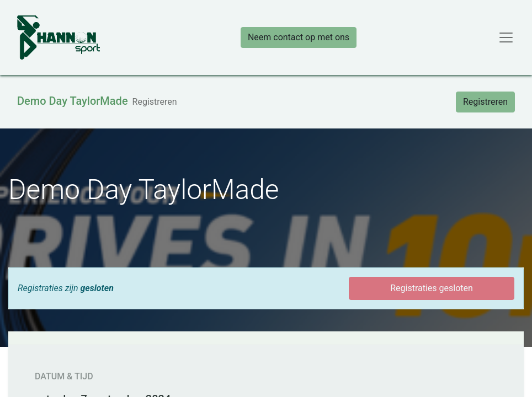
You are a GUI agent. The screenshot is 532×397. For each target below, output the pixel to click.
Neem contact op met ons (299, 37)
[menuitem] (155, 102)
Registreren (485, 102)
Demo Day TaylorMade (73, 101)
